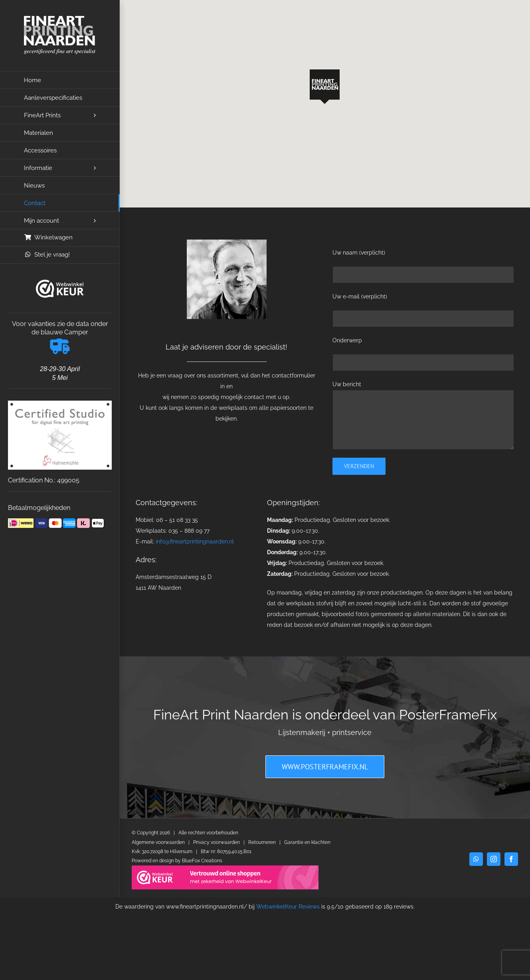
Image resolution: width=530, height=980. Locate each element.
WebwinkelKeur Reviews (288, 907)
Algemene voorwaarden (158, 842)
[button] (325, 87)
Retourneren (262, 842)
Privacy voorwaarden (217, 842)
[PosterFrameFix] (325, 767)
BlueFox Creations (202, 861)
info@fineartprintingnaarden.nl (195, 541)
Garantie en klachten (307, 842)
